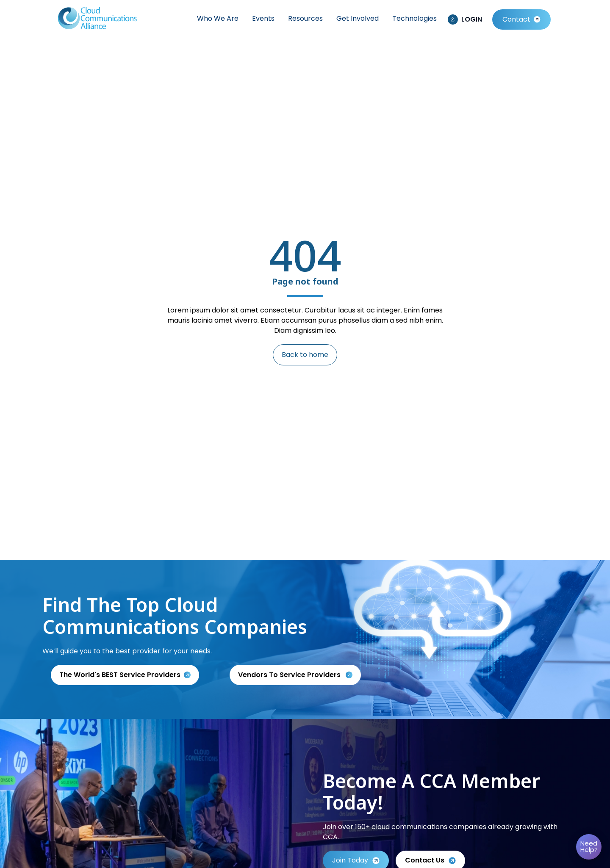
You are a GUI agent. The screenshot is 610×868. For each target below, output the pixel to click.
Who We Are (218, 18)
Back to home (305, 355)
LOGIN (472, 19)
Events (263, 18)
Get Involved (358, 18)
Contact (516, 19)
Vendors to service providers (290, 675)
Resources (305, 18)
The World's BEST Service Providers (120, 675)
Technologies (415, 18)
